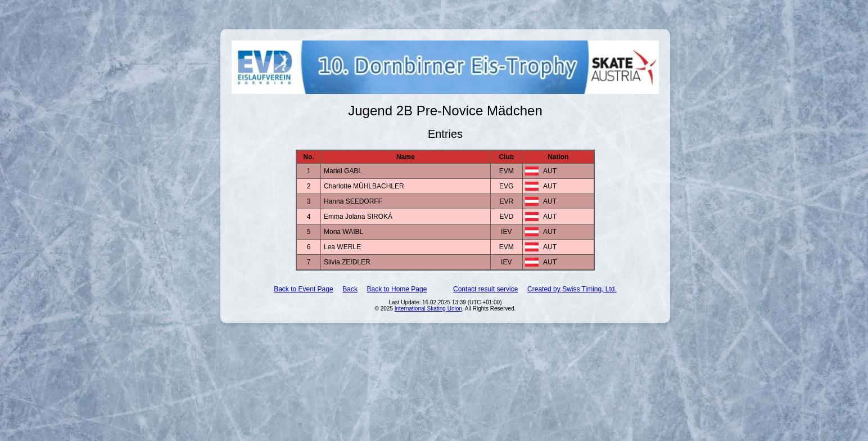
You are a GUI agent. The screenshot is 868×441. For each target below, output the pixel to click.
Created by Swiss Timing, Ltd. (572, 289)
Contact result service (485, 289)
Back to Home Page (397, 289)
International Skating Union (428, 309)
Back (350, 289)
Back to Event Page (303, 289)
